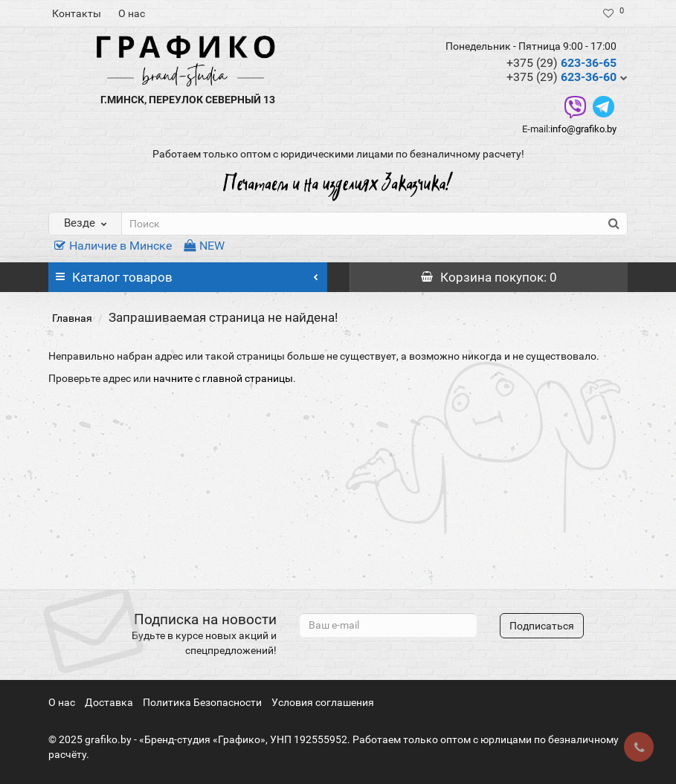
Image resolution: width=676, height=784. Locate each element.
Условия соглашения (323, 702)
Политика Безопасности (202, 702)
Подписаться (542, 626)
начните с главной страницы (223, 378)
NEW (204, 246)
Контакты (77, 13)
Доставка (109, 702)
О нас (132, 13)
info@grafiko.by (583, 129)
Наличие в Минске (113, 246)
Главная (72, 318)
